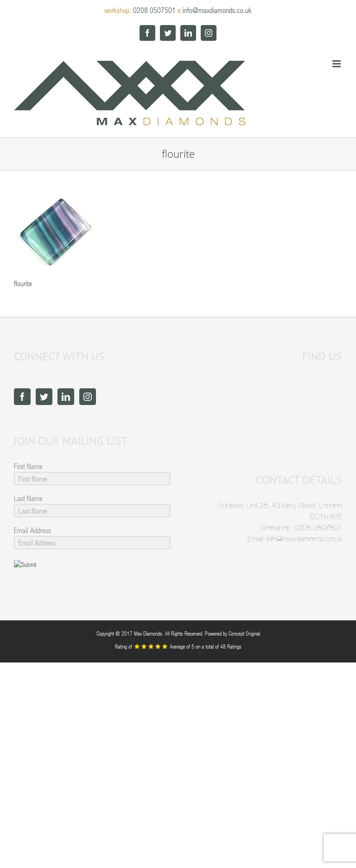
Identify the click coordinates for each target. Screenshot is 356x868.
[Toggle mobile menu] (337, 64)
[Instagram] (88, 397)
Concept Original (244, 633)
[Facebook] (22, 397)
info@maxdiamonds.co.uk (217, 10)
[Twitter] (44, 397)
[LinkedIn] (66, 397)
